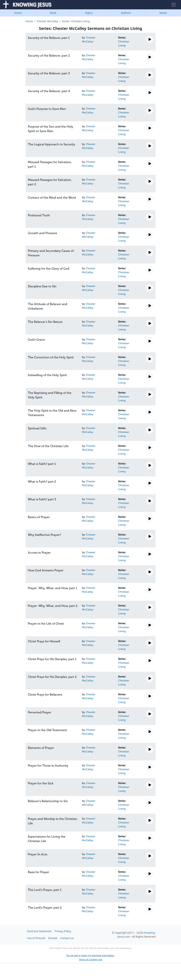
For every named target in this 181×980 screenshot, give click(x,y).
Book (53, 13)
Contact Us (67, 938)
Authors (126, 13)
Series (163, 13)
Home (18, 13)
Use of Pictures (36, 938)
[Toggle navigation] (174, 5)
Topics (89, 13)
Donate (53, 938)
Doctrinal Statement (39, 931)
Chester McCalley (48, 21)
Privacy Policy (63, 931)
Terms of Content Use (91, 960)
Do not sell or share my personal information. (90, 955)
